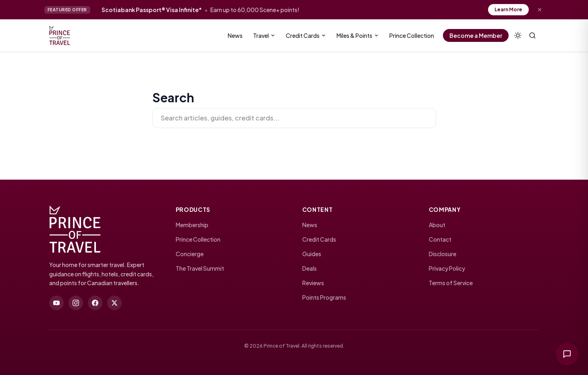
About (437, 225)
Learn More (508, 9)
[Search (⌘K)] (532, 35)
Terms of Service (451, 283)
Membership (192, 225)
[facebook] (95, 303)
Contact (440, 239)
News (235, 35)
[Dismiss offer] (540, 10)
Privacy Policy (447, 268)
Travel (264, 35)
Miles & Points (358, 35)
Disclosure (443, 254)
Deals (310, 268)
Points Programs (324, 297)
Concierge (190, 254)
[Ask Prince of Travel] (567, 354)
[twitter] (114, 303)
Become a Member (476, 35)
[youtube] (56, 303)
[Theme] (518, 35)
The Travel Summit (200, 268)
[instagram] (76, 303)
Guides (312, 254)
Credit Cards (306, 35)
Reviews (313, 283)
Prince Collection (412, 35)
